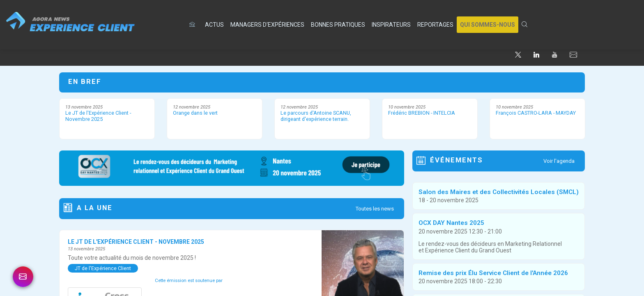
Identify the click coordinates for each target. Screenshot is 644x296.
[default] (194, 25)
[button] (488, 25)
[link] (214, 25)
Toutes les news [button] (375, 209)
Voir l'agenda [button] (559, 161)
